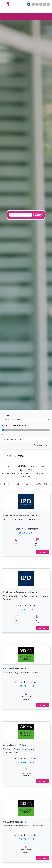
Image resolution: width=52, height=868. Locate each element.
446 (46, 484)
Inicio (9, 456)
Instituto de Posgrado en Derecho (21, 516)
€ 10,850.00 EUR (26, 686)
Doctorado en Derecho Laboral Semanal (23, 519)
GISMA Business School (15, 669)
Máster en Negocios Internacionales (21, 673)
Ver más (42, 552)
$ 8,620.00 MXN (26, 610)
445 (38, 484)
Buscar (38, 215)
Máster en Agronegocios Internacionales (23, 826)
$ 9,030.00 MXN (26, 533)
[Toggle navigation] (6, 16)
